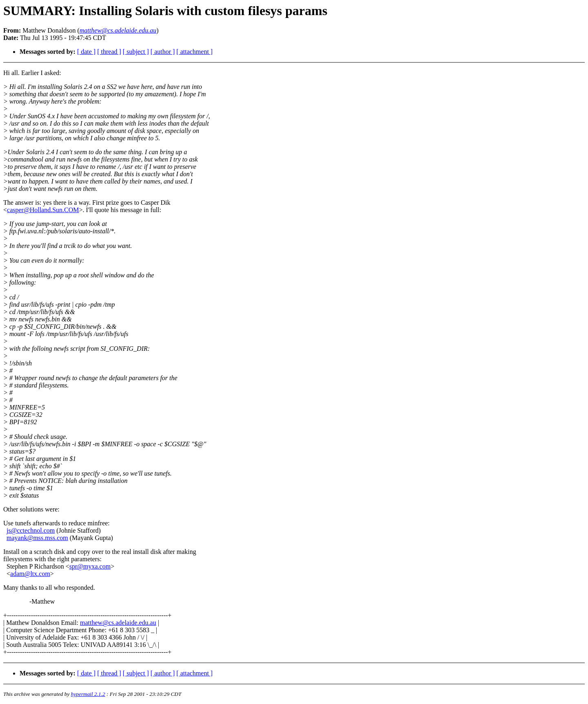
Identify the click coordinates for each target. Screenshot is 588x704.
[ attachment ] (194, 52)
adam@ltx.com (30, 574)
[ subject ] (136, 52)
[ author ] (163, 52)
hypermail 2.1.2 (88, 694)
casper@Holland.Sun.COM (43, 210)
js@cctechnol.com (31, 530)
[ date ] (86, 52)
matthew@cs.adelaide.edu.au (118, 623)
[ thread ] (109, 52)
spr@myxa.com (90, 566)
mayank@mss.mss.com (37, 538)
